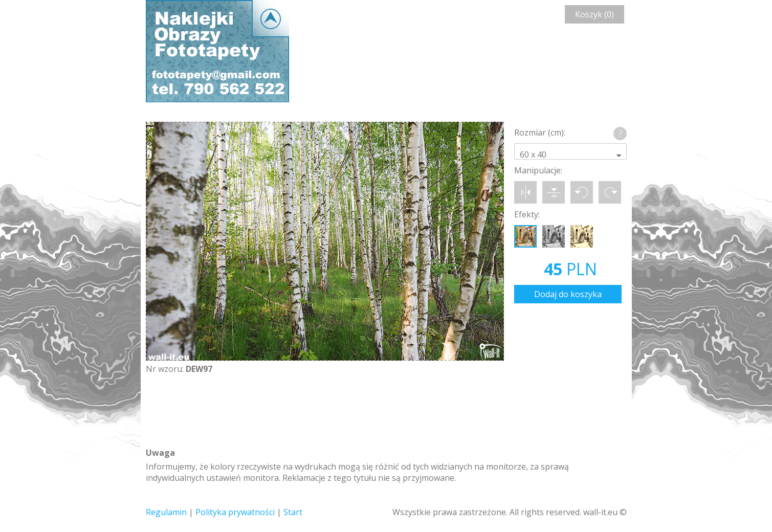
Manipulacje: (538, 170)
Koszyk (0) (594, 14)
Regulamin (166, 512)
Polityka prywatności (235, 512)
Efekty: (527, 214)
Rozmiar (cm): (540, 132)
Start (293, 512)
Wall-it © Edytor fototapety (217, 51)
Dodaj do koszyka (568, 294)
